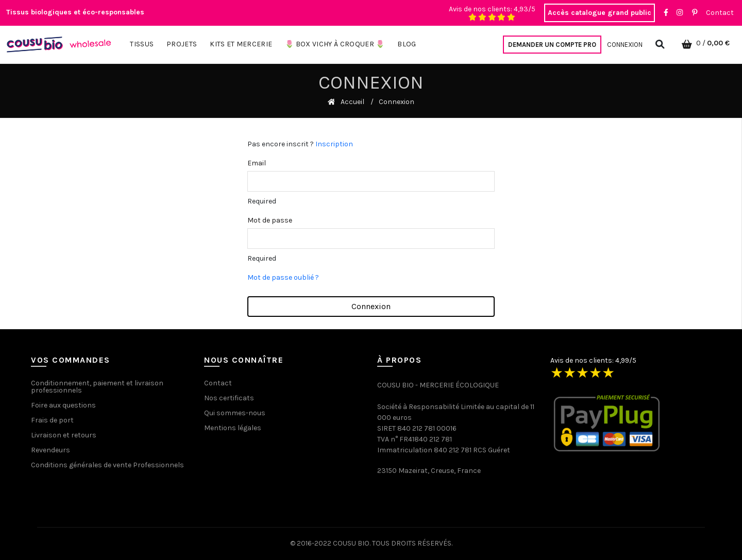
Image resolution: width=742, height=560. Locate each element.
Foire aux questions (63, 405)
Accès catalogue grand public (600, 13)
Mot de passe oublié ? (283, 277)
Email (257, 163)
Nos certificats (229, 398)
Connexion (625, 45)
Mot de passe (270, 220)
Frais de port (52, 420)
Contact (720, 13)
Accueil (352, 102)
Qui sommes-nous (235, 413)
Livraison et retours (64, 435)
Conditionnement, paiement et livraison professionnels (97, 387)
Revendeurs (50, 450)
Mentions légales (233, 428)
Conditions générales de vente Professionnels (107, 465)
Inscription (334, 144)
